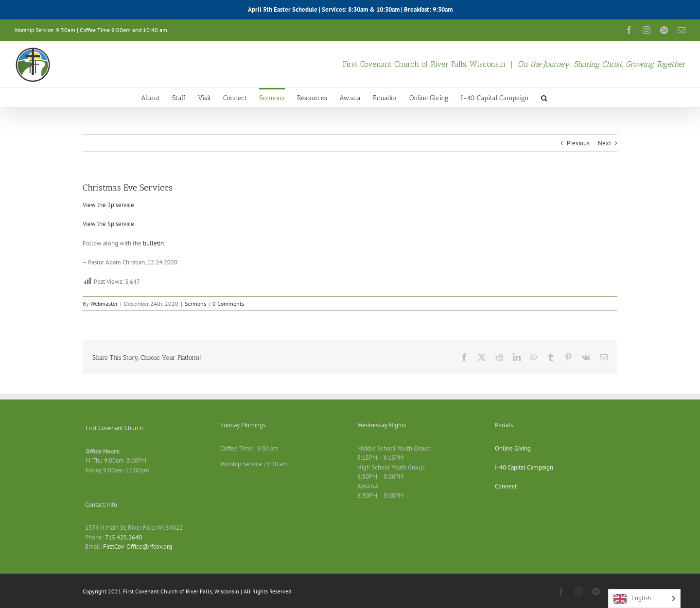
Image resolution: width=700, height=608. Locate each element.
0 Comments (228, 304)
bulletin (153, 243)
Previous (578, 143)
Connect (506, 486)
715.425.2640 (123, 537)
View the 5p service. (109, 224)
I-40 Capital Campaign (524, 467)
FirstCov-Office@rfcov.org (138, 547)
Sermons (195, 304)
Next (604, 143)
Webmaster (104, 304)
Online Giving (513, 448)
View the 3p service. (109, 205)
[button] (544, 98)
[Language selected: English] (644, 599)
